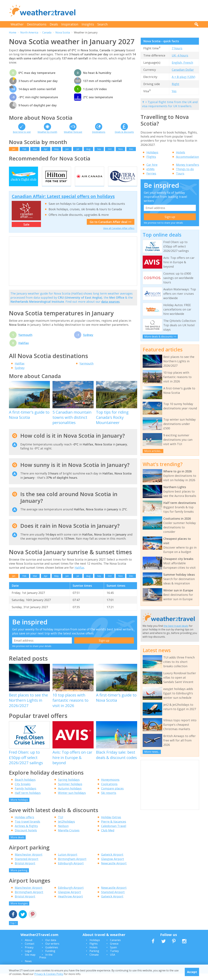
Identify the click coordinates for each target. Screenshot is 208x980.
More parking (19, 877)
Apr (46, 149)
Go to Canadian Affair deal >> (111, 228)
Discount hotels (26, 837)
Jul (78, 149)
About (29, 947)
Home (13, 32)
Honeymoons (110, 786)
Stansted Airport (27, 865)
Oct (110, 149)
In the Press (46, 962)
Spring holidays (69, 786)
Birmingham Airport (72, 865)
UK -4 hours (180, 55)
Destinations (37, 24)
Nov (120, 149)
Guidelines (52, 954)
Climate (94, 961)
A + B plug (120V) (183, 77)
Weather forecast (73, 132)
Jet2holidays (66, 828)
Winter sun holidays (72, 799)
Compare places (112, 795)
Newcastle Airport (114, 870)
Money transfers (188, 165)
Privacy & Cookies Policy (49, 974)
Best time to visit (22, 132)
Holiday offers (24, 824)
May (56, 149)
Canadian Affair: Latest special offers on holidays (63, 203)
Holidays (152, 152)
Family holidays (26, 795)
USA (113, 961)
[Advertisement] (140, 11)
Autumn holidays (70, 795)
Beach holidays (25, 786)
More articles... (153, 451)
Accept (192, 972)
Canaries (115, 947)
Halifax (24, 349)
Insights (88, 24)
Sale (26, 231)
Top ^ (13, 930)
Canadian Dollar (183, 70)
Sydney (88, 341)
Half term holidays (28, 799)
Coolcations (109, 790)
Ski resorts (109, 799)
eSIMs (150, 169)
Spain (113, 954)
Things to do (185, 169)
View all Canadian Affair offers (119, 235)
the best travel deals (176, 626)
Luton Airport (68, 861)
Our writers (52, 950)
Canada (47, 32)
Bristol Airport (25, 870)
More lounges (19, 910)
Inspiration (70, 24)
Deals (54, 24)
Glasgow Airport (113, 865)
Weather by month (47, 132)
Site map (30, 961)
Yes (174, 91)
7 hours (177, 48)
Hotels (181, 152)
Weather (17, 24)
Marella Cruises (69, 837)
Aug (88, 149)
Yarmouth (25, 341)
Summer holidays (70, 790)
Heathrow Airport (70, 903)
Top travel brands (27, 828)
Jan (14, 149)
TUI (61, 824)
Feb (24, 149)
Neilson (63, 832)
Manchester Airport (29, 861)
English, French (182, 63)
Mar (35, 149)
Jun (67, 149)
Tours (180, 173)
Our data (51, 947)
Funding (50, 957)
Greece (114, 950)
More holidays (19, 806)
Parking (94, 957)
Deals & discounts (124, 132)
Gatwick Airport (112, 861)
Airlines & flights (26, 832)
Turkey (114, 957)
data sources (110, 308)
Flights (151, 157)
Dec (131, 149)
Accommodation (187, 157)
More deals (17, 844)
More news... (152, 752)
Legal (28, 957)
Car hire (152, 165)
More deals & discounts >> (160, 336)
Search (103, 24)
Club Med (108, 837)
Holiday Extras (111, 824)
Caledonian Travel (114, 832)
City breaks (23, 790)
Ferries (151, 173)
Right (175, 84)
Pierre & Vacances (114, 828)
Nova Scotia (63, 32)
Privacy (29, 954)
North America (29, 32)
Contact (30, 950)
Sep (99, 149)
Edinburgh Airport (71, 870)
